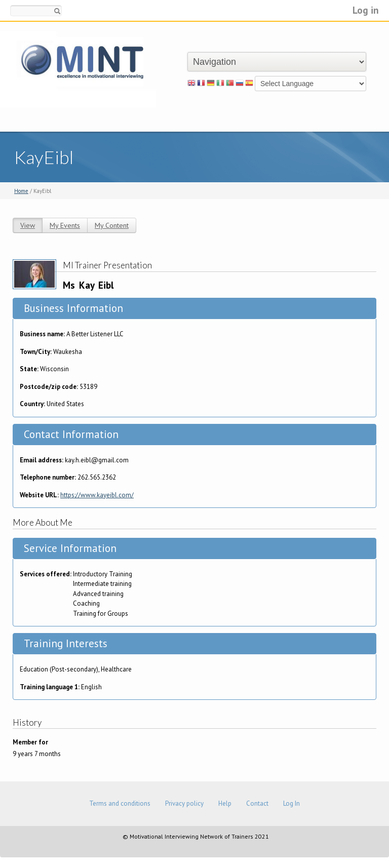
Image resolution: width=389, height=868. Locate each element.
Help (225, 803)
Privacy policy (184, 803)
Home (21, 191)
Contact (257, 803)
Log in (366, 10)
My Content (112, 225)
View (28, 225)
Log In (291, 803)
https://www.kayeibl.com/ (97, 495)
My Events (65, 225)
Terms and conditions (120, 803)
